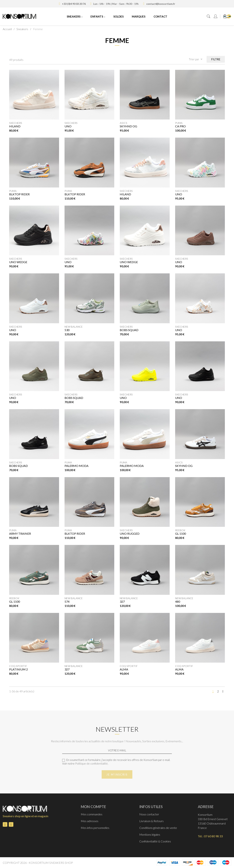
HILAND (15, 126)
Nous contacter (149, 814)
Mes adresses (90, 821)
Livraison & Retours (151, 821)
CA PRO (180, 126)
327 (122, 601)
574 (67, 601)
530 (67, 330)
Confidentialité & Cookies (155, 841)
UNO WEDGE (18, 262)
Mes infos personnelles (95, 828)
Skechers (16, 123)
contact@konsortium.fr (161, 4)
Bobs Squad (18, 466)
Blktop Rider (19, 194)
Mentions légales (150, 834)
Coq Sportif (18, 666)
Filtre (216, 59)
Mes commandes (92, 814)
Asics (123, 123)
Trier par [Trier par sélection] (196, 59)
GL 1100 (181, 534)
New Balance (74, 327)
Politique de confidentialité (91, 763)
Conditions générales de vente (158, 828)
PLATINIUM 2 (18, 669)
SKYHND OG (128, 126)
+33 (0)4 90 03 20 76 (74, 4)
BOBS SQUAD (129, 330)
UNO (68, 126)
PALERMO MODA (77, 466)
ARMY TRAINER (20, 534)
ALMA (124, 669)
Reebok (180, 530)
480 (178, 601)
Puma (179, 123)
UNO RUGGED (130, 534)
